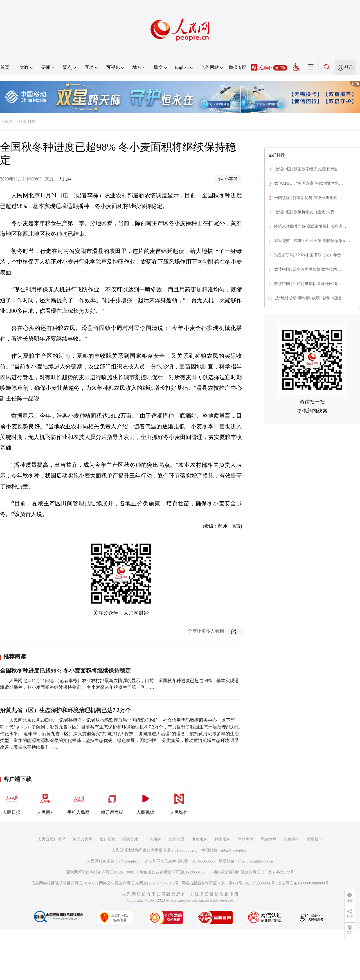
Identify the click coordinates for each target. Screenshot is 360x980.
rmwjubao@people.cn (256, 861)
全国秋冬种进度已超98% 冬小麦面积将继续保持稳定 (65, 671)
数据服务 (222, 839)
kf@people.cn (130, 861)
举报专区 (238, 67)
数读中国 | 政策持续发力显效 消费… (306, 212)
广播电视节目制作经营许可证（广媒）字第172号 (252, 872)
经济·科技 (27, 122)
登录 (349, 67)
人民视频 (145, 802)
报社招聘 (107, 839)
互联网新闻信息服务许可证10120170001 (101, 872)
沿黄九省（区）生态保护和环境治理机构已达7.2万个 (65, 710)
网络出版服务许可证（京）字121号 (212, 883)
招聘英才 (130, 839)
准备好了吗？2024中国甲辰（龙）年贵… (310, 255)
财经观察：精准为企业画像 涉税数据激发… (312, 241)
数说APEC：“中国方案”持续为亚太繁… (309, 183)
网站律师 (268, 839)
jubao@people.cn (235, 850)
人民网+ (45, 802)
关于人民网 (82, 839)
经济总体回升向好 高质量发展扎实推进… (310, 226)
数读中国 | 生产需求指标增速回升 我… (308, 284)
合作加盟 (176, 839)
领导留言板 (112, 802)
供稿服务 (199, 839)
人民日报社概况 (51, 839)
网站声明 (246, 839)
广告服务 (153, 839)
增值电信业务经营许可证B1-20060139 (172, 872)
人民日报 (12, 802)
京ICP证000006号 (260, 883)
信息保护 (291, 839)
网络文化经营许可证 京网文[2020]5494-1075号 (139, 883)
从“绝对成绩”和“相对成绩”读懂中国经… (310, 298)
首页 (5, 67)
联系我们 (314, 839)
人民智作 (179, 802)
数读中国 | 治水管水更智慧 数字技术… (308, 269)
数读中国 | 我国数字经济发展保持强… (308, 169)
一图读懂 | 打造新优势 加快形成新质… (308, 198)
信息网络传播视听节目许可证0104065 (64, 883)
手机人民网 (78, 802)
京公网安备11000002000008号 (303, 883)
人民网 (7, 122)
